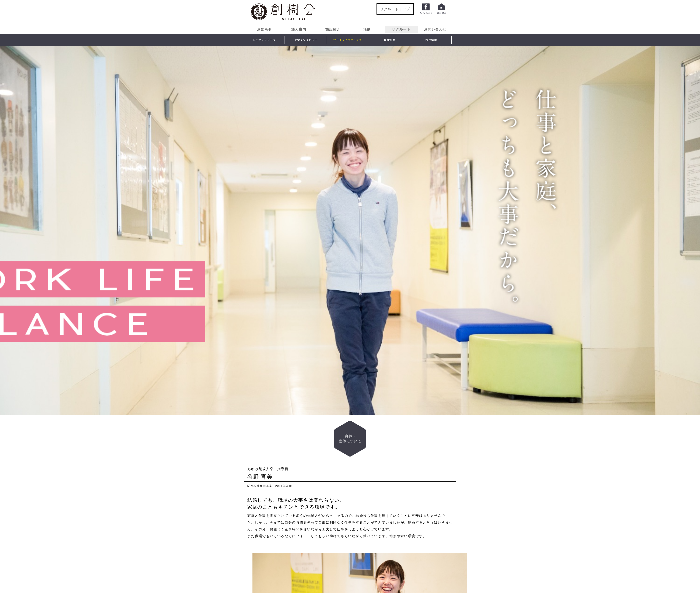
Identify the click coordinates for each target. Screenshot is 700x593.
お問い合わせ (435, 29)
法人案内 (299, 29)
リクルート (401, 29)
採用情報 (431, 40)
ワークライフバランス (348, 40)
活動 (367, 29)
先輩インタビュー (306, 40)
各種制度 (389, 40)
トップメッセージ (264, 40)
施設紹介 (333, 29)
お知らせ (265, 29)
